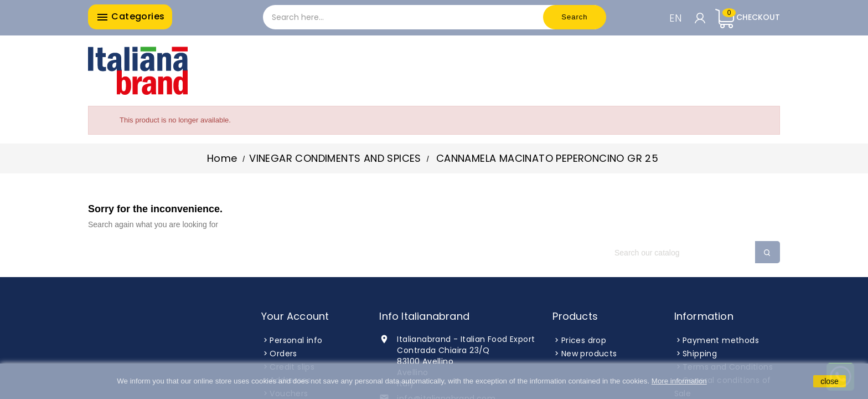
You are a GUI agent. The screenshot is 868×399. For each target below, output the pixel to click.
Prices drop (584, 340)
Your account (295, 316)
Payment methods (721, 340)
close (830, 381)
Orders (283, 354)
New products (589, 354)
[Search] (691, 253)
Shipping (700, 354)
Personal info (296, 340)
